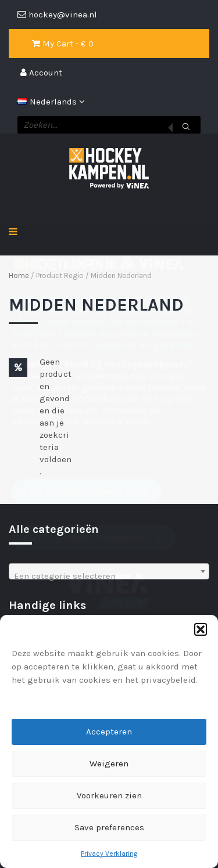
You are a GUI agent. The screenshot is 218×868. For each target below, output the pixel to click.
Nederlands (48, 102)
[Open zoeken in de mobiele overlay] (109, 125)
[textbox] (109, 576)
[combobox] (109, 571)
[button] (201, 629)
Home (19, 275)
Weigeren (109, 763)
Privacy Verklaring (109, 853)
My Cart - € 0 (63, 44)
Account (41, 73)
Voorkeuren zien (109, 795)
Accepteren (109, 732)
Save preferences (109, 827)
